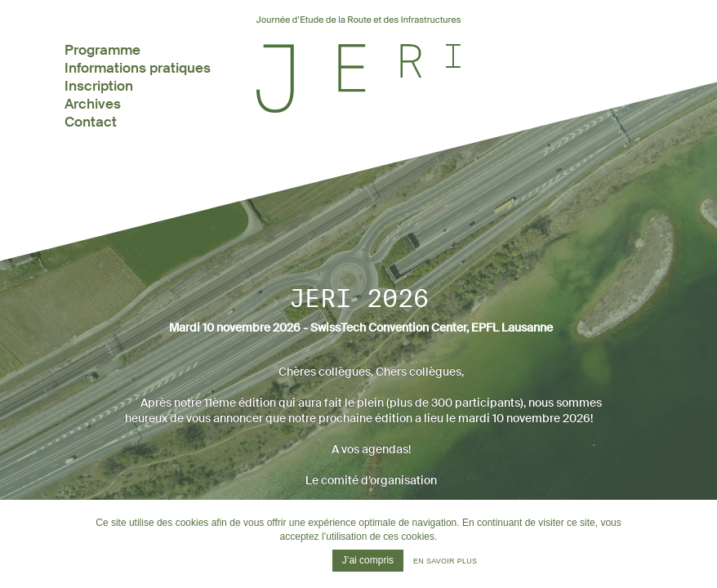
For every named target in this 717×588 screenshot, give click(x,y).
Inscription (99, 86)
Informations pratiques (138, 68)
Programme (102, 50)
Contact (91, 122)
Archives (93, 104)
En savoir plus (445, 561)
